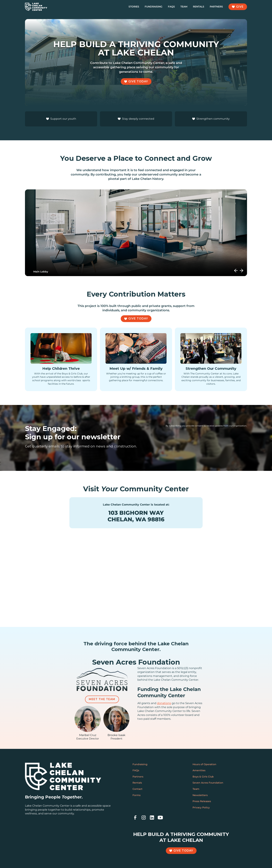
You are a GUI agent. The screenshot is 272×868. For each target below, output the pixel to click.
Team (184, 7)
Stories (134, 7)
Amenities (199, 770)
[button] (236, 271)
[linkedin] (152, 818)
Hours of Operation (204, 764)
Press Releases (202, 801)
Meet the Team (102, 699)
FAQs (171, 7)
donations (164, 703)
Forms (137, 795)
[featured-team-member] (88, 723)
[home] (36, 7)
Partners (216, 7)
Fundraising (154, 7)
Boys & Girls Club (203, 777)
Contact (137, 789)
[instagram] (144, 818)
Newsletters (200, 795)
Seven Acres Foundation (208, 783)
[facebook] (135, 818)
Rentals (199, 7)
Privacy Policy (201, 807)
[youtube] (160, 818)
